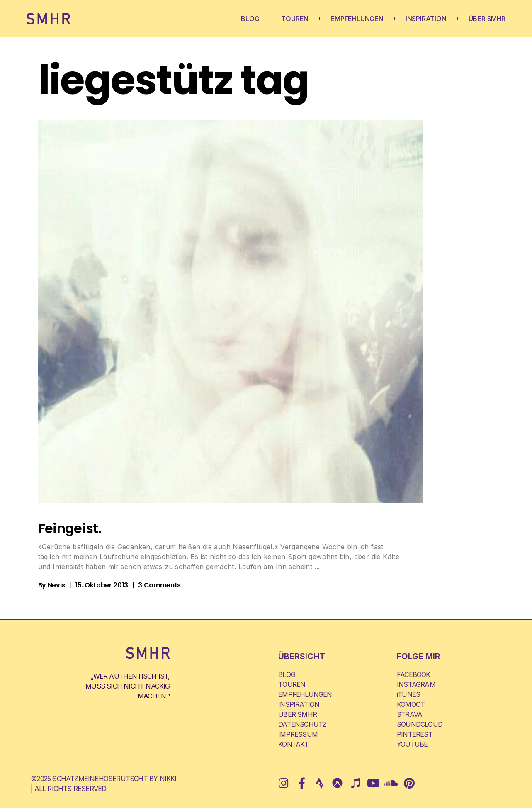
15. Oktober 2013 (102, 585)
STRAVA (409, 714)
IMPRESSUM (298, 734)
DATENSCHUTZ (302, 724)
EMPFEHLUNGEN (357, 19)
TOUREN (295, 19)
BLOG (250, 19)
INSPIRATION (426, 19)
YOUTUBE (412, 744)
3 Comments (159, 585)
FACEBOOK (414, 674)
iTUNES (408, 694)
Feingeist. (70, 528)
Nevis (56, 585)
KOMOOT (411, 704)
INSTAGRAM (416, 684)
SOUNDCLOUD (420, 724)
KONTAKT (293, 744)
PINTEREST (415, 734)
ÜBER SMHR (487, 19)
